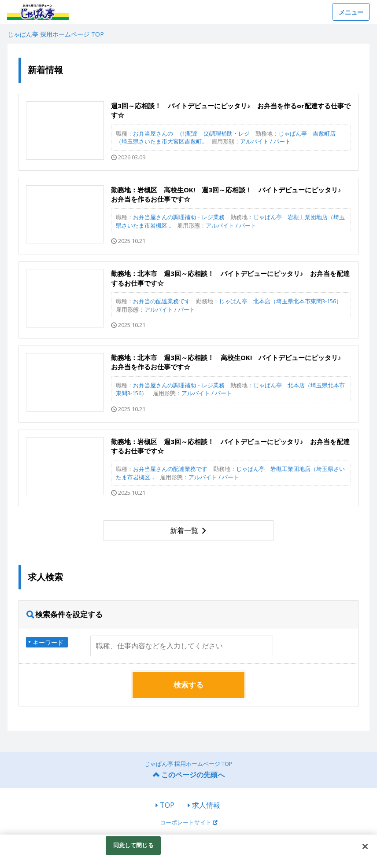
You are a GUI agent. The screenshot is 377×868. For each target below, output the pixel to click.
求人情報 (206, 805)
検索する (188, 685)
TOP (167, 805)
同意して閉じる (133, 845)
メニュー (351, 12)
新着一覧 (184, 530)
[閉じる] (365, 846)
